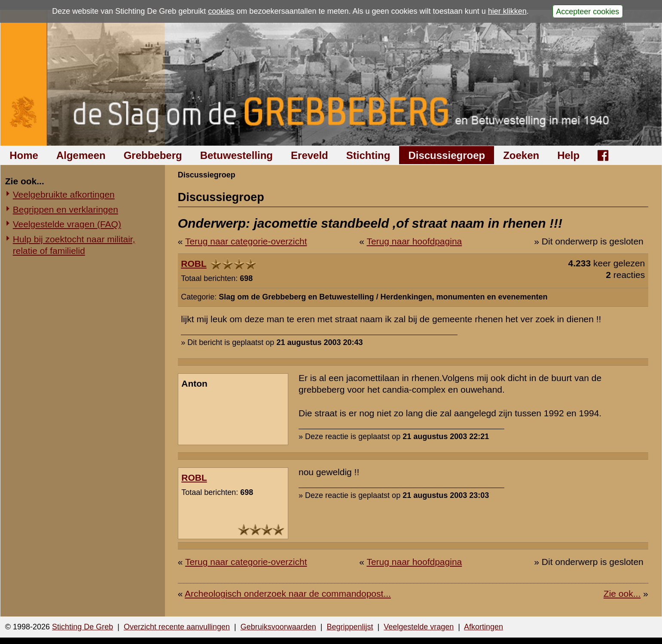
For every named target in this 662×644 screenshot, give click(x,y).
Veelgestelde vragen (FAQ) (67, 224)
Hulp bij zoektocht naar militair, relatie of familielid (74, 245)
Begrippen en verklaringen (66, 209)
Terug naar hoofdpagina (414, 241)
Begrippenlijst (350, 627)
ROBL (194, 264)
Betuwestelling (236, 155)
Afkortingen (484, 627)
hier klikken (507, 11)
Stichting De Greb (82, 627)
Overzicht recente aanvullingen (177, 627)
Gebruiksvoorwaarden (278, 627)
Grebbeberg (153, 155)
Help (568, 155)
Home (24, 155)
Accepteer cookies (587, 11)
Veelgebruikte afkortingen (64, 194)
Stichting (368, 155)
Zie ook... (622, 594)
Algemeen (81, 155)
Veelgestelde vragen (419, 627)
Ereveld (310, 155)
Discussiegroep (447, 155)
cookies (221, 11)
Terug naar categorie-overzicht (246, 241)
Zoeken (521, 155)
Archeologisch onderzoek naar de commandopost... (288, 594)
